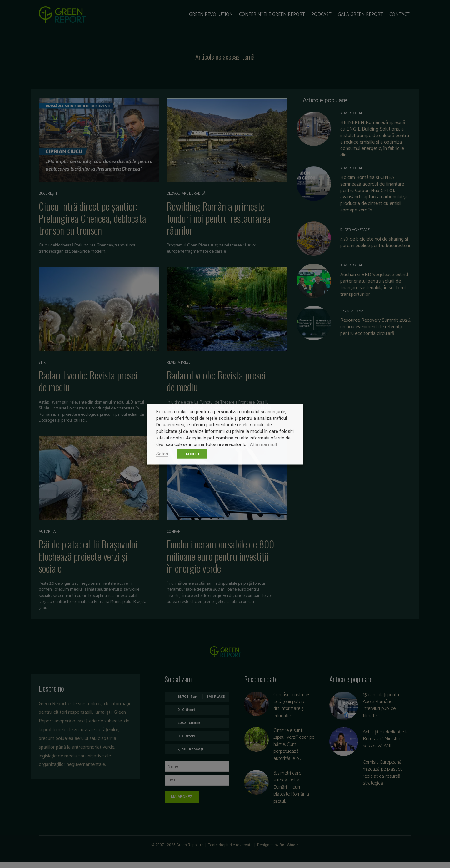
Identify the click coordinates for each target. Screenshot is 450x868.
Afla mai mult (264, 444)
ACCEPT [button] (192, 454)
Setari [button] (162, 454)
